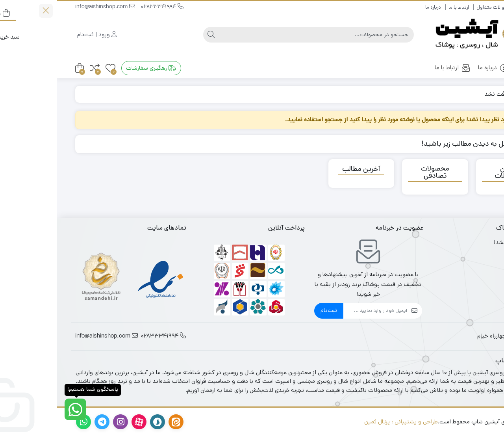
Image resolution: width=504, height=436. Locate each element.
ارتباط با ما (402, 7)
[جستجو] (260, 35)
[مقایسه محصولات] (38, 68)
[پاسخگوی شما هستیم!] (19, 409)
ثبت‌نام (272, 310)
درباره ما (376, 7)
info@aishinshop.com (48, 7)
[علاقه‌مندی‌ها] (54, 68)
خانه (471, 68)
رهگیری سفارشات (94, 68)
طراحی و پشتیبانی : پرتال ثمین (344, 422)
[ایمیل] (319, 311)
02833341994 (106, 7)
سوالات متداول (436, 7)
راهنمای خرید (472, 7)
